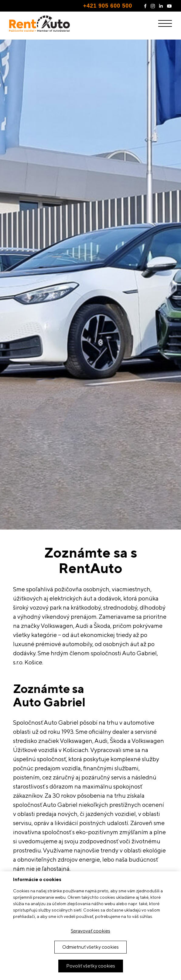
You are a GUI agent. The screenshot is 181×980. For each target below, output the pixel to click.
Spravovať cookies (90, 931)
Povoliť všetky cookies (91, 966)
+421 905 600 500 (108, 6)
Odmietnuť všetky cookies (90, 947)
